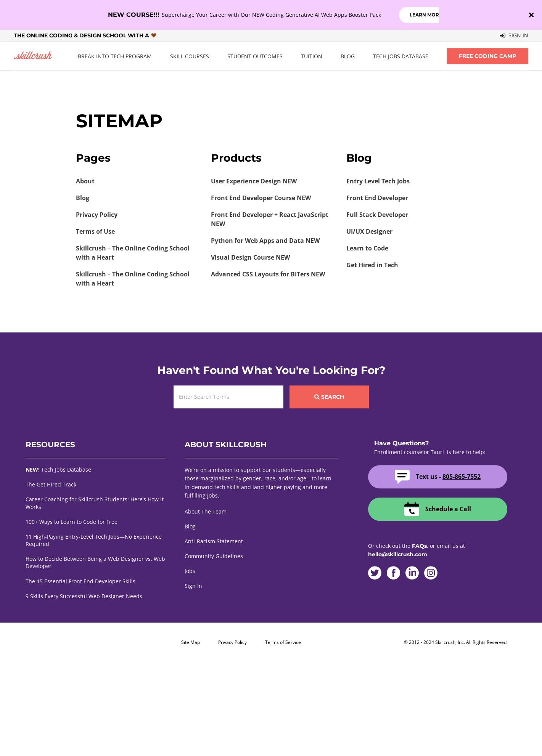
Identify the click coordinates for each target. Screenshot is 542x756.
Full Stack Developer (377, 215)
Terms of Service (283, 642)
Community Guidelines (214, 556)
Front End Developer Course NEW (261, 198)
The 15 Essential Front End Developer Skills (80, 581)
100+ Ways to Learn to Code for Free (72, 522)
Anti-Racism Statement (214, 541)
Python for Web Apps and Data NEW (265, 241)
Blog (348, 56)
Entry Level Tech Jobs (378, 181)
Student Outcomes (255, 56)
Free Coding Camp (487, 56)
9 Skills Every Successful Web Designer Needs (84, 596)
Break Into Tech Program (115, 56)
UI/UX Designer (369, 231)
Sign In (514, 35)
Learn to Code (367, 248)
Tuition (312, 56)
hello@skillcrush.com (398, 554)
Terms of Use (95, 231)
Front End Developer (377, 198)
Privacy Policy (97, 215)
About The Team (206, 511)
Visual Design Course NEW (250, 257)
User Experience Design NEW (254, 181)
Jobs (190, 571)
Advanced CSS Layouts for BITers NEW (268, 274)
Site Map (191, 642)
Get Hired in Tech (372, 265)
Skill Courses (190, 56)
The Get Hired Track (51, 484)
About (85, 181)
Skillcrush (33, 56)
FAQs (419, 546)
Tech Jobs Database (401, 56)
